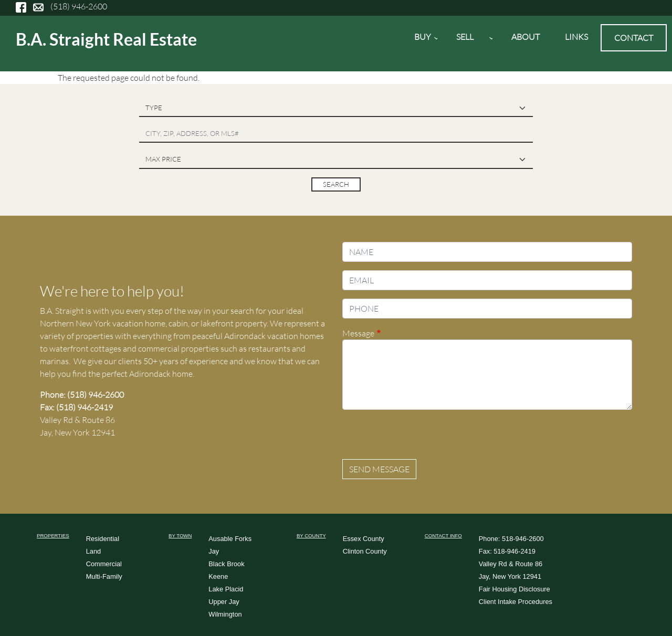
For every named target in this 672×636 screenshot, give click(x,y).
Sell (468, 40)
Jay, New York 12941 (510, 576)
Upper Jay (224, 602)
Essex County (364, 539)
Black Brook (226, 564)
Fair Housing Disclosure (514, 589)
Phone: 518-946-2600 (511, 539)
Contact (634, 38)
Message (358, 333)
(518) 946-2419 (85, 407)
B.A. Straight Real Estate (106, 39)
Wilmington (225, 614)
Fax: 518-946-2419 (507, 551)
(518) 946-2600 (79, 6)
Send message (379, 469)
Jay (214, 551)
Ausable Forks (230, 539)
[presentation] (422, 439)
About (526, 37)
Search (336, 184)
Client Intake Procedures (516, 602)
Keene (218, 576)
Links (576, 37)
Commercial (104, 564)
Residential (103, 539)
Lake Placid (226, 589)
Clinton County (365, 551)
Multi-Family (104, 576)
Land (93, 551)
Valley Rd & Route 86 (511, 564)
